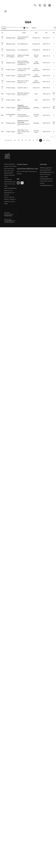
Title (26, 28)
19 (41, 140)
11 (11, 140)
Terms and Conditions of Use (9, 213)
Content (33, 28)
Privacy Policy (8, 216)
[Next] (48, 140)
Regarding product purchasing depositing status (23, 122)
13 (18, 140)
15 (26, 140)
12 (15, 140)
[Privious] (7, 140)
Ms (18, 100)
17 (33, 140)
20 (44, 140)
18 (37, 140)
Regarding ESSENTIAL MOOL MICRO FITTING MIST (24, 107)
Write (5, 27)
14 (22, 140)
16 (29, 140)
